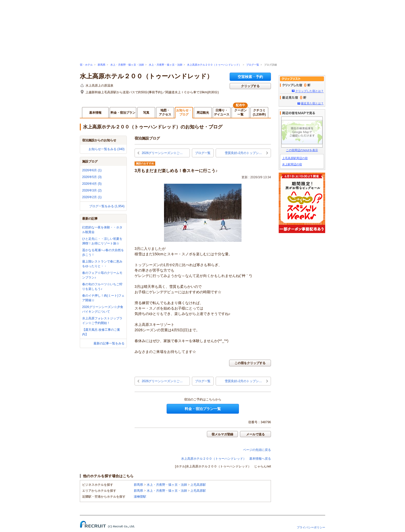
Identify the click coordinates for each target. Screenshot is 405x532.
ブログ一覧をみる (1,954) (107, 206)
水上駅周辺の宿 (292, 164)
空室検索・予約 (250, 77)
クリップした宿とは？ (309, 91)
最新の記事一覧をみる (109, 343)
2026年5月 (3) (92, 177)
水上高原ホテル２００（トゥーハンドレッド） (214, 65)
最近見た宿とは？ (312, 103)
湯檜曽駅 (140, 497)
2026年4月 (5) (92, 184)
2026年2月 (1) (92, 197)
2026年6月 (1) (92, 170)
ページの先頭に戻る (257, 450)
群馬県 (102, 65)
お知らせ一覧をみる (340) (107, 149)
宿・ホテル (86, 65)
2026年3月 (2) (92, 190)
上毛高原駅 (198, 485)
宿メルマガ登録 (222, 434)
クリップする (250, 86)
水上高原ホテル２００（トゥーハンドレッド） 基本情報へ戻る (226, 459)
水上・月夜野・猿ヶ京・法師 (127, 65)
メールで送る (255, 434)
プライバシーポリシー (311, 527)
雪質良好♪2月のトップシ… (243, 153)
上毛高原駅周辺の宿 (295, 158)
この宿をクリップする (250, 363)
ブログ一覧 (253, 65)
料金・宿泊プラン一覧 (203, 409)
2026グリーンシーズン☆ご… (162, 153)
